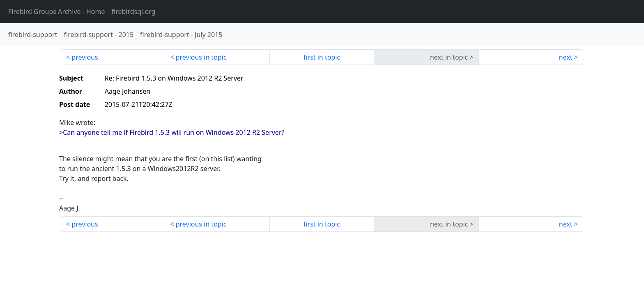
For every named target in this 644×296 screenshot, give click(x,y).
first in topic (322, 57)
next (566, 57)
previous (85, 57)
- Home (57, 12)
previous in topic (201, 57)
